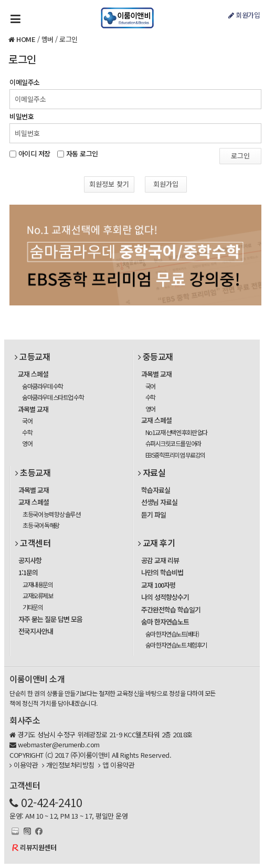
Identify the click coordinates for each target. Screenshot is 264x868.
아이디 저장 (34, 153)
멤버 (47, 39)
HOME (26, 39)
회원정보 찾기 (109, 184)
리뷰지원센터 (38, 847)
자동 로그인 (82, 153)
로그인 (68, 39)
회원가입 (244, 15)
